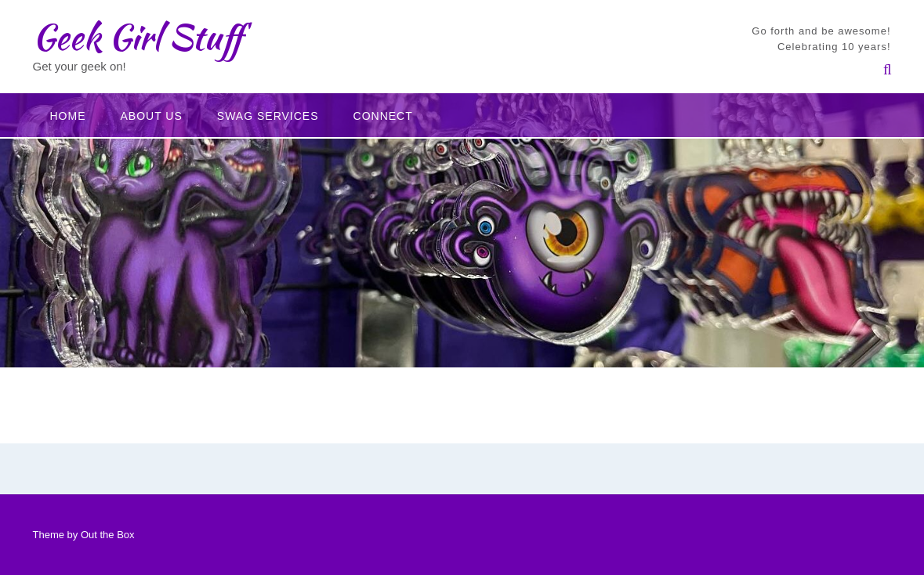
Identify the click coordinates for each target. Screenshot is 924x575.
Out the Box (108, 535)
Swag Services (268, 116)
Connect (383, 116)
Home (68, 116)
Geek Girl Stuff (138, 37)
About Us (152, 116)
